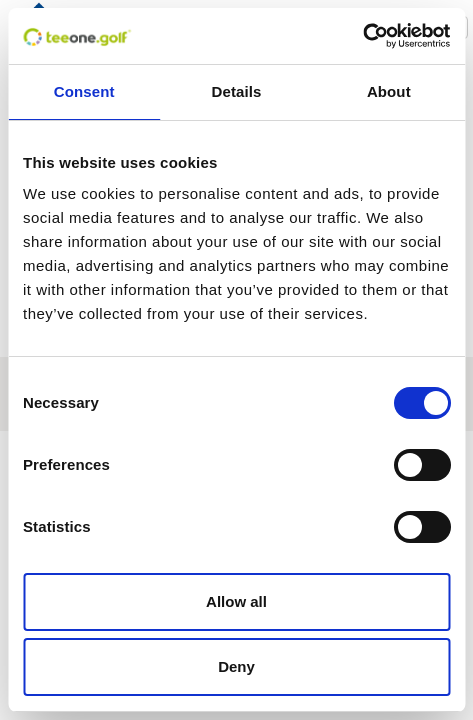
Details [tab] (237, 91)
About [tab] (389, 91)
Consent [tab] (84, 91)
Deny (236, 666)
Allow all (236, 601)
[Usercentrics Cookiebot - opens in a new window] (362, 36)
